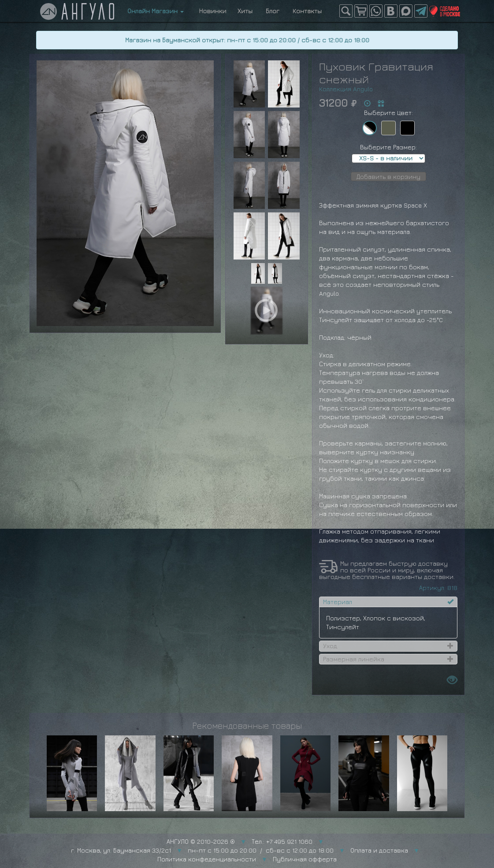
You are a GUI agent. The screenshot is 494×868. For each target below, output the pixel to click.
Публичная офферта (305, 859)
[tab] (388, 602)
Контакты (307, 11)
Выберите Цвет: (388, 113)
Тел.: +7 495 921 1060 (282, 841)
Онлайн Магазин (156, 11)
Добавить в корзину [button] (388, 176)
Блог (273, 11)
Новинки (211, 11)
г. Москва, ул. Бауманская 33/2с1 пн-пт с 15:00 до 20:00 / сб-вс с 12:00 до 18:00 (202, 850)
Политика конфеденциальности (207, 859)
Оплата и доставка (379, 850)
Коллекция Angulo (346, 89)
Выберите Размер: (388, 147)
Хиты (245, 11)
